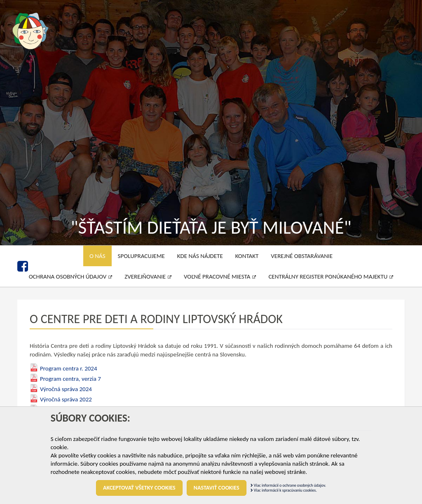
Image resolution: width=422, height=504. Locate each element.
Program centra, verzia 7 (70, 379)
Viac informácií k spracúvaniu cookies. (284, 490)
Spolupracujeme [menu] (141, 256)
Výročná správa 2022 (66, 399)
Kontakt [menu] (247, 256)
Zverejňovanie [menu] (148, 277)
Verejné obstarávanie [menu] (302, 256)
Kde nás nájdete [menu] (200, 256)
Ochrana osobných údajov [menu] (71, 277)
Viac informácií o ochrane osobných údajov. (288, 485)
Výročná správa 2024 (66, 389)
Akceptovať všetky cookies (139, 488)
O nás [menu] (97, 256)
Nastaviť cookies (217, 488)
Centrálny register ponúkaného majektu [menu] (331, 277)
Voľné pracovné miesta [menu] (220, 277)
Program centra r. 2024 (69, 368)
